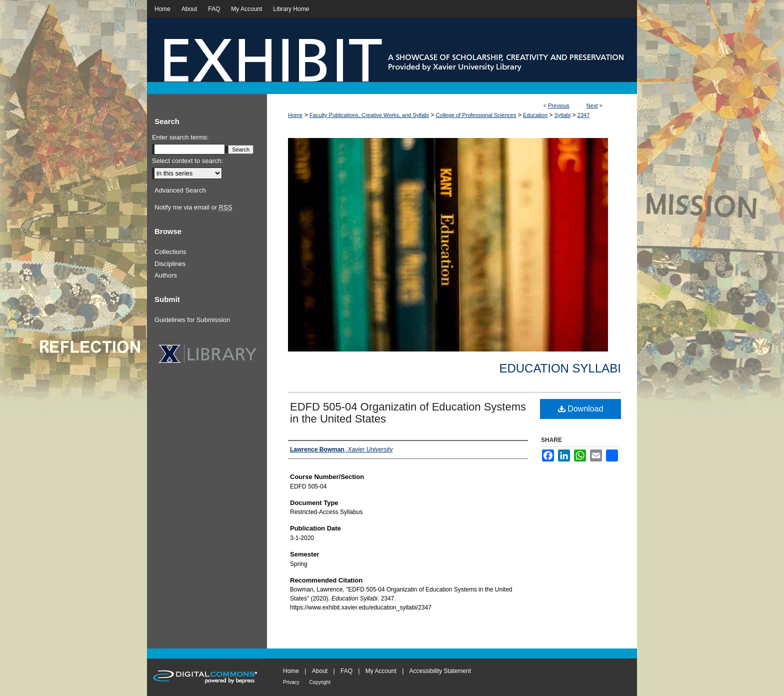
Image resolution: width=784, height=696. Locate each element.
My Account (381, 671)
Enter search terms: (180, 137)
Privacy (291, 682)
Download (581, 409)
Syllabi (562, 115)
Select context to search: (187, 161)
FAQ (346, 671)
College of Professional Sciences (476, 115)
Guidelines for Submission (192, 320)
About (320, 671)
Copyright (320, 682)
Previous (559, 105)
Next (592, 105)
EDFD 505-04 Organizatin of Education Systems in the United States (408, 413)
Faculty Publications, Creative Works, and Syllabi (369, 115)
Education (535, 115)
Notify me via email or (193, 207)
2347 (583, 115)
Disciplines (170, 264)
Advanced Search (180, 190)
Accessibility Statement (440, 671)
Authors (166, 275)
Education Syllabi (560, 368)
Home (295, 115)
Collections (170, 252)
